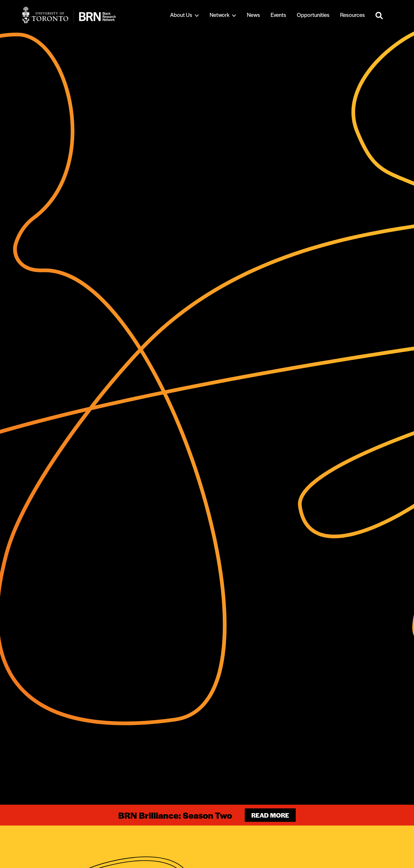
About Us (181, 15)
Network (220, 15)
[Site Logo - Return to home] (86, 15)
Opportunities (313, 15)
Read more (270, 815)
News (253, 15)
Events (278, 15)
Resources (352, 15)
